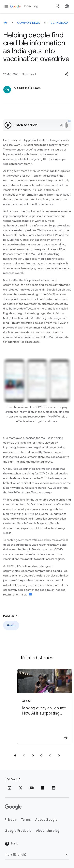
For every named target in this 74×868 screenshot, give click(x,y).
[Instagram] (9, 788)
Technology (59, 23)
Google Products (18, 831)
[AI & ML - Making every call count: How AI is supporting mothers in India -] (44, 707)
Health (11, 625)
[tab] (15, 755)
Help (12, 844)
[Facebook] (43, 788)
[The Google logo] (13, 807)
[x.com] (21, 788)
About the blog (48, 831)
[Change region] (37, 855)
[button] (67, 74)
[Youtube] (32, 788)
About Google (46, 820)
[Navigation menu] (6, 6)
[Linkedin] (54, 788)
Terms (26, 820)
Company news (29, 23)
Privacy (10, 820)
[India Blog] (6, 23)
